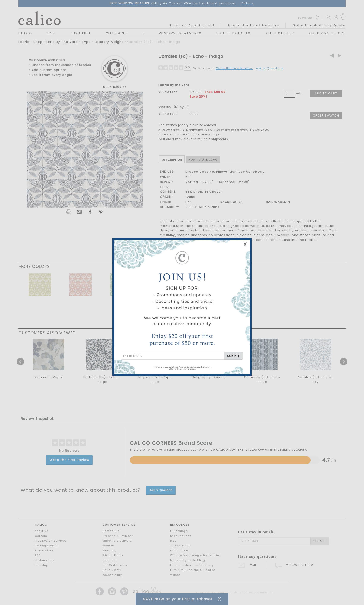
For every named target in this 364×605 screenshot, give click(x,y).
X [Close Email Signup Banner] (245, 244)
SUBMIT (233, 356)
